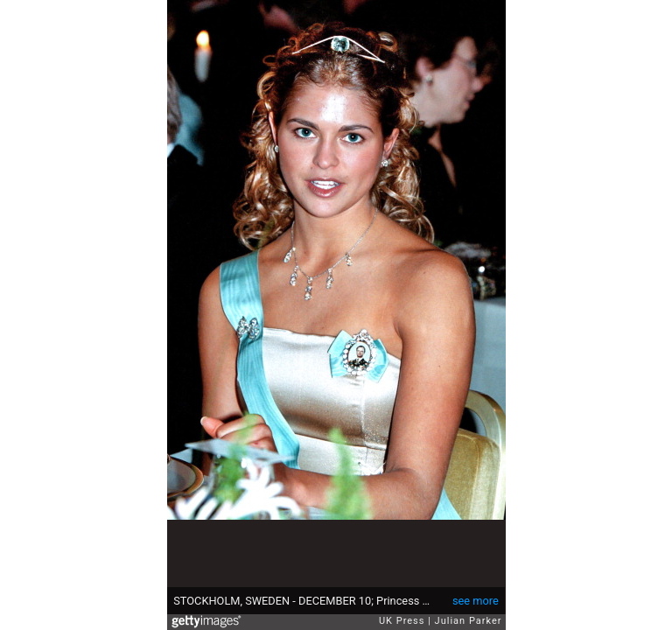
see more (476, 601)
